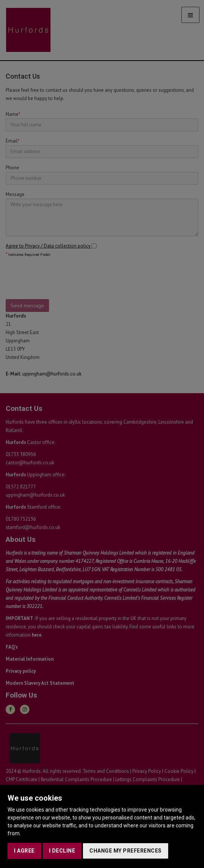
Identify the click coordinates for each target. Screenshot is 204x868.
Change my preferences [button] (126, 851)
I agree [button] (24, 851)
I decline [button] (62, 851)
